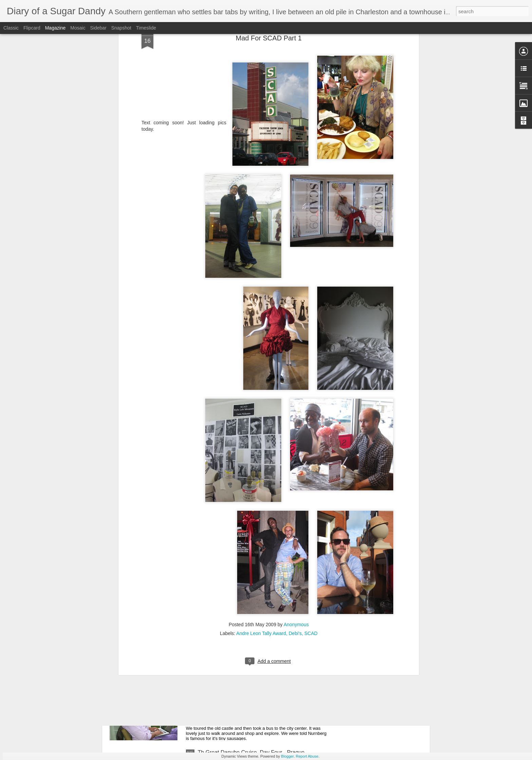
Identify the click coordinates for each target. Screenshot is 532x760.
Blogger (287, 756)
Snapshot (121, 28)
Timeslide (146, 28)
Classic (11, 28)
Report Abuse (307, 756)
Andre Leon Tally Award (261, 558)
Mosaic (78, 28)
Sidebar (98, 28)
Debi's (295, 558)
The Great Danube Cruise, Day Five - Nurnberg (255, 675)
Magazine (55, 28)
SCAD (311, 558)
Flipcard (32, 28)
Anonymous (296, 549)
